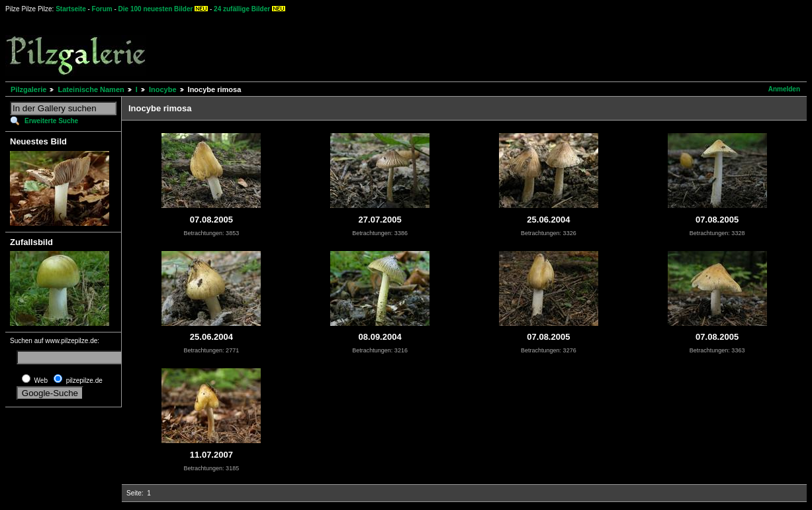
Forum (102, 9)
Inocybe (163, 89)
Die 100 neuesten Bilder (156, 9)
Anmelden (784, 89)
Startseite (71, 9)
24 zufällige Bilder (242, 9)
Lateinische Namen (91, 89)
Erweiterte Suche (51, 121)
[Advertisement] (490, 46)
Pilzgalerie (28, 89)
